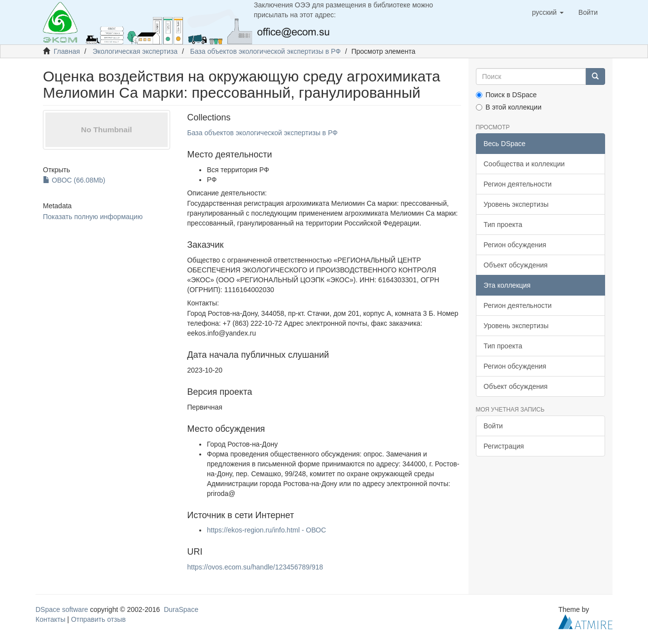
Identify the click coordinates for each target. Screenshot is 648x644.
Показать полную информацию (93, 217)
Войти (493, 426)
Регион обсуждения (515, 245)
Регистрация (504, 446)
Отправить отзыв (98, 619)
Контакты (50, 619)
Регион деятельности (518, 184)
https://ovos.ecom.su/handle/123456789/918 (255, 567)
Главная (67, 51)
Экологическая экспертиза (135, 51)
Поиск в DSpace (506, 95)
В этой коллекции (509, 107)
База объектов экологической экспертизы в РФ (266, 51)
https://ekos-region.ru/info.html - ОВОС (266, 530)
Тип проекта (503, 225)
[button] (548, 12)
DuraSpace (181, 609)
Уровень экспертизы (516, 204)
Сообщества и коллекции (524, 164)
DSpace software (62, 609)
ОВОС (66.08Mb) (74, 180)
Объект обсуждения (516, 265)
